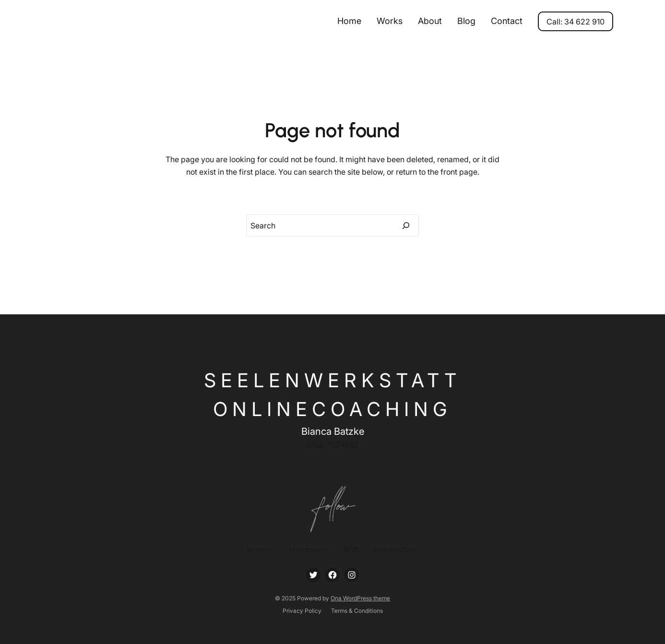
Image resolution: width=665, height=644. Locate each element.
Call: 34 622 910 (576, 22)
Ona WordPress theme (360, 598)
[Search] (406, 226)
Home (349, 21)
